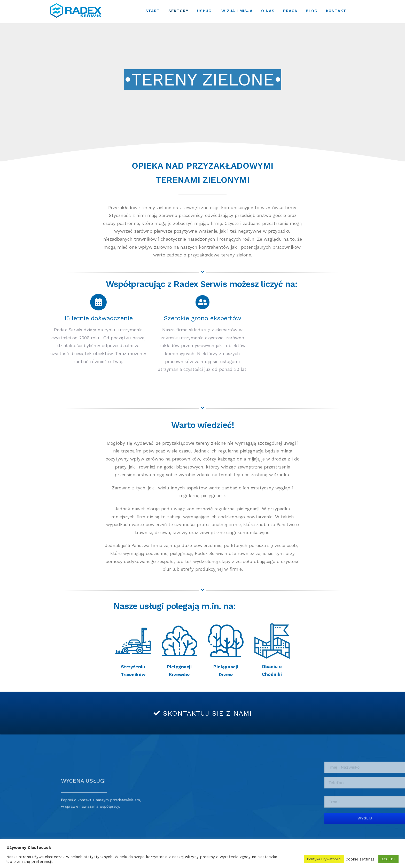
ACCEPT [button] (388, 859)
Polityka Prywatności (324, 859)
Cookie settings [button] (360, 859)
